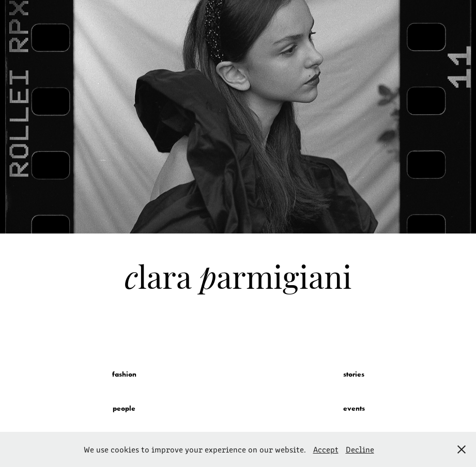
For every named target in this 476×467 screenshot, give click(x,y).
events (354, 408)
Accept (326, 449)
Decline (360, 449)
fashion (124, 374)
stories (354, 374)
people (124, 408)
